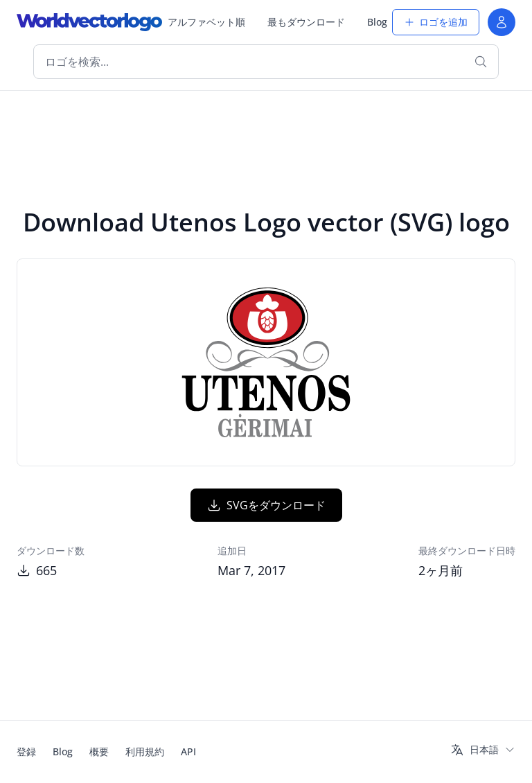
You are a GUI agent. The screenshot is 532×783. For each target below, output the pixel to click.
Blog (377, 22)
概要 (99, 751)
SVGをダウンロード (266, 505)
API (188, 751)
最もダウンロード (306, 22)
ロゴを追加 (436, 22)
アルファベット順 (206, 22)
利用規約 (145, 751)
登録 (26, 751)
